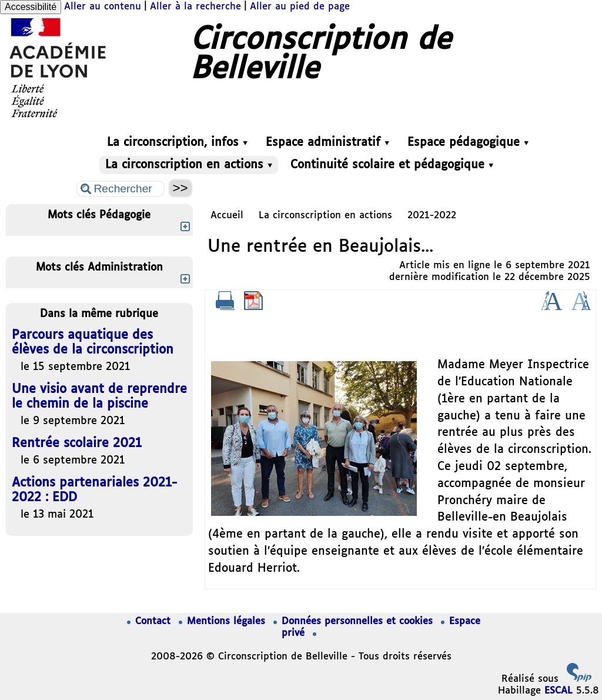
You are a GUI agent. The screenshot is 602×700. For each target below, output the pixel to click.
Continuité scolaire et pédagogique (392, 165)
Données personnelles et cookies (355, 621)
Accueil (227, 216)
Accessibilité (31, 7)
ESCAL (558, 691)
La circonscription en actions (189, 165)
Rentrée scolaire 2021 (77, 444)
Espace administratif (327, 143)
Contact (150, 621)
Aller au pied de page (300, 7)
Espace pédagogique (468, 143)
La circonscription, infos (177, 143)
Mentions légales (224, 621)
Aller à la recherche (195, 7)
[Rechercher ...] (121, 189)
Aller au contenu (103, 7)
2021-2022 (432, 216)
